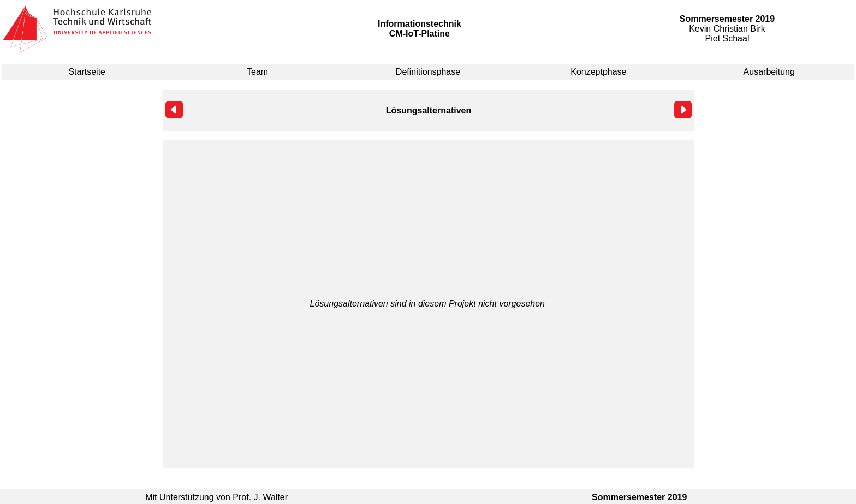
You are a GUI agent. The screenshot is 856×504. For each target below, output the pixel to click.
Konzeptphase (598, 72)
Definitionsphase (428, 72)
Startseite (87, 72)
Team (257, 72)
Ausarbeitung (769, 72)
